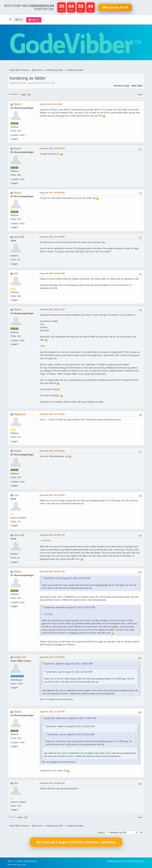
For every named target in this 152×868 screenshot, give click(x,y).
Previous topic (122, 86)
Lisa (16, 495)
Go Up (12, 817)
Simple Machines (30, 861)
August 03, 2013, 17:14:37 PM (52, 712)
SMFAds (11, 865)
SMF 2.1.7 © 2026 (15, 861)
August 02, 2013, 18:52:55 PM (52, 193)
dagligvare (20, 414)
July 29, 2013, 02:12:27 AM (51, 104)
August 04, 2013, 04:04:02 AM (52, 783)
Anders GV (20, 657)
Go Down (13, 95)
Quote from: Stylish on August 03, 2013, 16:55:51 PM (68, 664)
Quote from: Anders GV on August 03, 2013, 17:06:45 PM (70, 718)
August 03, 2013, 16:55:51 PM (52, 572)
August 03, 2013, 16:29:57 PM (52, 535)
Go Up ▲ (141, 861)
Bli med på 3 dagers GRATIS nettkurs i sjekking (76, 842)
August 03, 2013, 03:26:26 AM (52, 273)
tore (16, 273)
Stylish (17, 104)
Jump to (101, 833)
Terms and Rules (129, 861)
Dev (16, 783)
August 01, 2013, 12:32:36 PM (52, 148)
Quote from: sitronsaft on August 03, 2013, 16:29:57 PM (70, 607)
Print (140, 95)
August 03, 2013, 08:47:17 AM (52, 309)
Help (118, 861)
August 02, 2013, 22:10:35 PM (52, 237)
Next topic (137, 86)
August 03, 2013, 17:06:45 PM (52, 657)
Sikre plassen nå (115, 7)
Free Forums (21, 865)
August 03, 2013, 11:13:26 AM (52, 414)
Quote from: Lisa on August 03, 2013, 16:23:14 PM (67, 578)
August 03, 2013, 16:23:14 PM (52, 495)
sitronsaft (19, 237)
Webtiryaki (111, 861)
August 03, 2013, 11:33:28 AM (52, 451)
